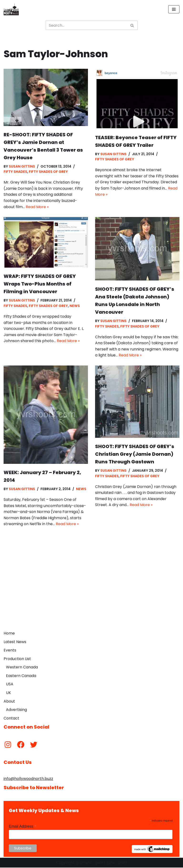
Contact (11, 718)
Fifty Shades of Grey (48, 172)
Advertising (16, 710)
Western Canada (22, 668)
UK (8, 693)
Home (9, 633)
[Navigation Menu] (174, 9)
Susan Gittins (22, 166)
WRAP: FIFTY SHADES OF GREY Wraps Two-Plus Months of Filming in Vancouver (40, 284)
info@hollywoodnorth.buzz (28, 779)
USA (10, 685)
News (75, 306)
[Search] (86, 25)
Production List (17, 659)
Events (10, 651)
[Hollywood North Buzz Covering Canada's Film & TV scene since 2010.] (11, 9)
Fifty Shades (15, 172)
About (9, 701)
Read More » (37, 207)
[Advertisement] (91, 593)
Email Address (23, 827)
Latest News (15, 642)
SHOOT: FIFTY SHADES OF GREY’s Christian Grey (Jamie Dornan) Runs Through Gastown (135, 454)
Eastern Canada (21, 676)
